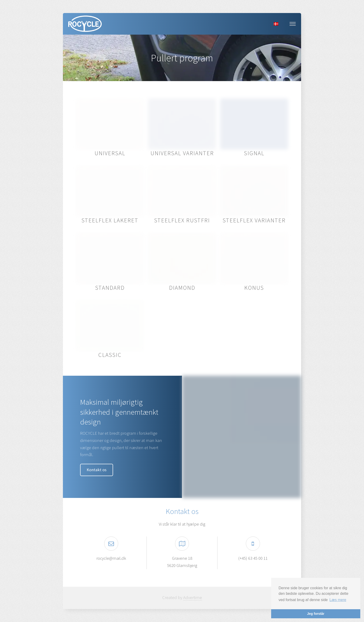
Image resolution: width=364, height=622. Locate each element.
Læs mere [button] (338, 600)
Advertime (193, 597)
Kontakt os (97, 470)
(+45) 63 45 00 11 (253, 558)
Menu (293, 24)
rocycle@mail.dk (111, 558)
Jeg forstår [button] (316, 614)
